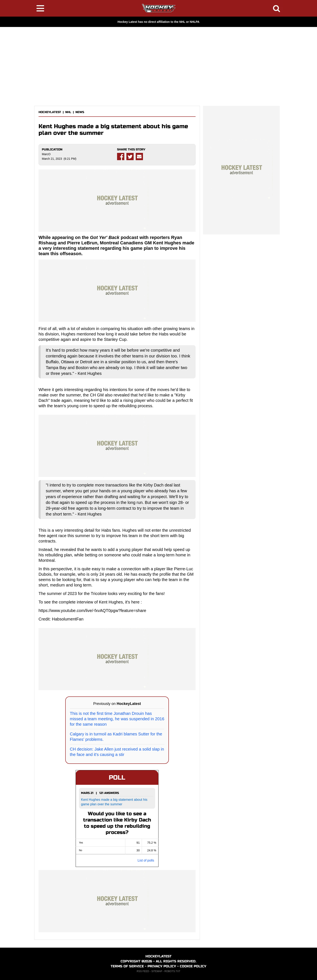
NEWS (80, 112)
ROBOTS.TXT (172, 971)
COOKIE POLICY (193, 966)
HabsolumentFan (68, 619)
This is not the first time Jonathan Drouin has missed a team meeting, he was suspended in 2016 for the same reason (117, 719)
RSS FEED (143, 971)
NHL (68, 112)
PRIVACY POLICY (162, 966)
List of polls (146, 860)
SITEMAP (157, 971)
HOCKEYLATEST (50, 112)
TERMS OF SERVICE (127, 966)
